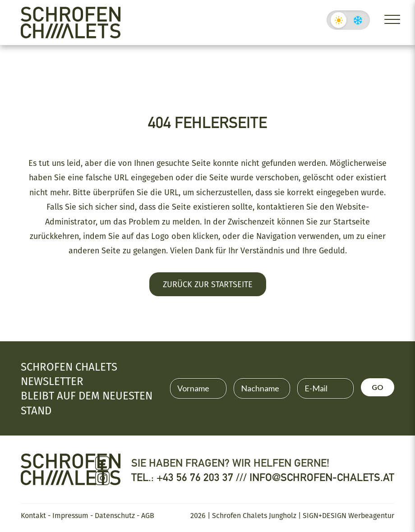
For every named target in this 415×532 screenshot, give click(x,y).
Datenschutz (115, 515)
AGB (148, 515)
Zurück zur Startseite (208, 284)
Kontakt (33, 515)
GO (378, 387)
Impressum (70, 515)
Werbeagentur (371, 515)
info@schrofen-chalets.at (322, 477)
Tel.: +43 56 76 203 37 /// (190, 477)
